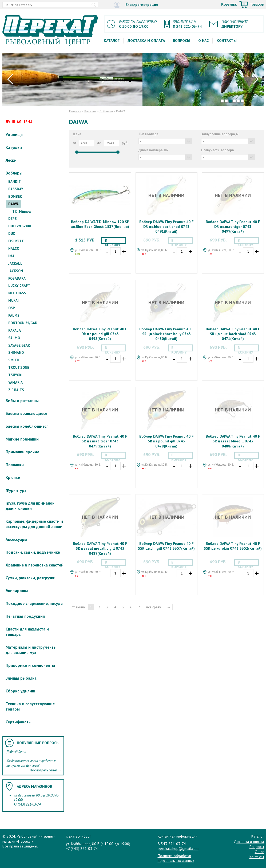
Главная (75, 111)
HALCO (14, 249)
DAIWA (13, 204)
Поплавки (15, 465)
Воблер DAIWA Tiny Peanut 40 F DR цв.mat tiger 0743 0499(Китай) (233, 227)
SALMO (14, 338)
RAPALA (15, 330)
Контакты (227, 41)
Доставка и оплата (146, 41)
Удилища (14, 135)
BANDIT (15, 182)
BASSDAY (16, 189)
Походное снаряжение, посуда (34, 603)
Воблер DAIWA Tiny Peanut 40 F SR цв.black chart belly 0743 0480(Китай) (166, 334)
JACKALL (15, 263)
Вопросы (182, 41)
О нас (203, 41)
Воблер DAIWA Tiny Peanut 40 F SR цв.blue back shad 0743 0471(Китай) (233, 334)
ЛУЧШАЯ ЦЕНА (19, 122)
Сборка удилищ (20, 691)
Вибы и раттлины (22, 401)
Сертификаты (19, 722)
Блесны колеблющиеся (27, 426)
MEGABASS (17, 293)
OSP (12, 308)
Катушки (14, 147)
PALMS (14, 316)
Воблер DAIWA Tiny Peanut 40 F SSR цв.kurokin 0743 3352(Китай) (233, 546)
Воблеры (14, 173)
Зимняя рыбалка (21, 678)
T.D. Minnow (22, 211)
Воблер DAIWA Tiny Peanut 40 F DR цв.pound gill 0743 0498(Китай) (100, 334)
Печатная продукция (25, 616)
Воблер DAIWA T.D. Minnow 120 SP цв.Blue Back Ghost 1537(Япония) (100, 224)
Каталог (112, 41)
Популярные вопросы (38, 743)
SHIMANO (16, 353)
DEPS (13, 219)
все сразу (154, 607)
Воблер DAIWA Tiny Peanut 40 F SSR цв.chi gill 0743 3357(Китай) (166, 546)
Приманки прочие (22, 452)
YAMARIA (15, 383)
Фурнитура (16, 490)
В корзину (112, 241)
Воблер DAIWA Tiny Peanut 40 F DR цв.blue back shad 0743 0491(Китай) (166, 227)
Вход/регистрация (136, 5)
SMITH (14, 360)
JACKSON (16, 271)
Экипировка (17, 591)
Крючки (13, 477)
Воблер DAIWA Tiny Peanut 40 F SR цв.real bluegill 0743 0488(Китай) (233, 441)
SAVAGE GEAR (19, 345)
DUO (12, 234)
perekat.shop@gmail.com (178, 849)
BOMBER (15, 197)
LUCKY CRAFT (19, 286)
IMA (11, 256)
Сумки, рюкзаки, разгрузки (31, 578)
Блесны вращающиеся (26, 413)
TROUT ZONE (19, 368)
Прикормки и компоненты (30, 665)
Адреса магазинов (34, 786)
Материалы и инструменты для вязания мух (31, 650)
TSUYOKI (15, 375)
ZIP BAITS (16, 390)
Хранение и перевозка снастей (35, 565)
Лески (11, 160)
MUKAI (13, 301)
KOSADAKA (17, 278)
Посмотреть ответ (44, 770)
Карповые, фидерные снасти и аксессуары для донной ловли (34, 524)
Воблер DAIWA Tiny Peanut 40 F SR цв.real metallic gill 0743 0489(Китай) (100, 548)
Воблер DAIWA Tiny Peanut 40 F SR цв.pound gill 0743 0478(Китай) (166, 441)
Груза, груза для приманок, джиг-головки (30, 506)
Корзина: (243, 5)
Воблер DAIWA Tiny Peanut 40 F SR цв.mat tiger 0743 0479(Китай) (100, 441)
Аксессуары (16, 539)
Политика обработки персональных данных (176, 858)
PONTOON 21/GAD (23, 323)
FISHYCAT (16, 241)
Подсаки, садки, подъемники (33, 552)
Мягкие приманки (22, 439)
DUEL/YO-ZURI (20, 226)
